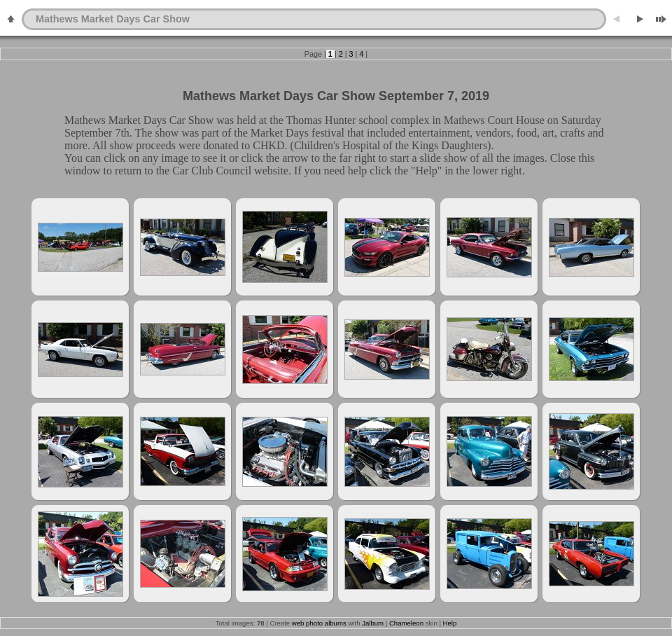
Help (450, 623)
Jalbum (373, 623)
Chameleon (406, 623)
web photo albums (319, 623)
